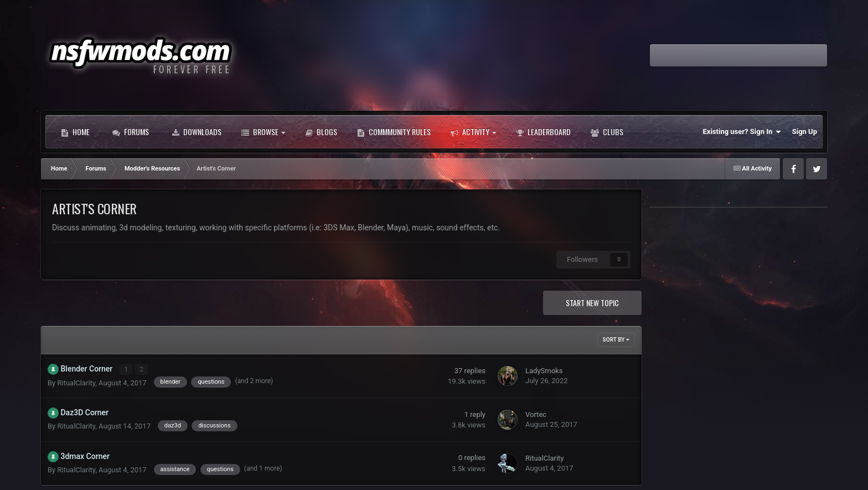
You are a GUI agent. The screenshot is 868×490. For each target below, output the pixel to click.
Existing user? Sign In (742, 132)
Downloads (197, 132)
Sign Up (805, 131)
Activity (473, 132)
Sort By (616, 340)
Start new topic (592, 303)
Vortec (536, 414)
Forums (131, 132)
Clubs (607, 132)
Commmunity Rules (394, 132)
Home (75, 132)
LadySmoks (544, 371)
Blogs (321, 132)
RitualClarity (76, 382)
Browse (263, 132)
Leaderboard (543, 132)
